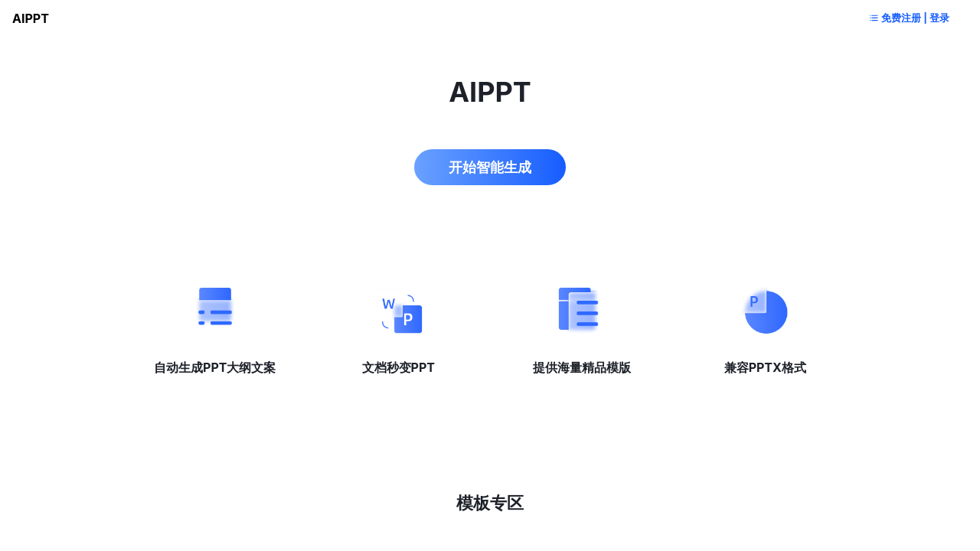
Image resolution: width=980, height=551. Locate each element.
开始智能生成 (490, 161)
